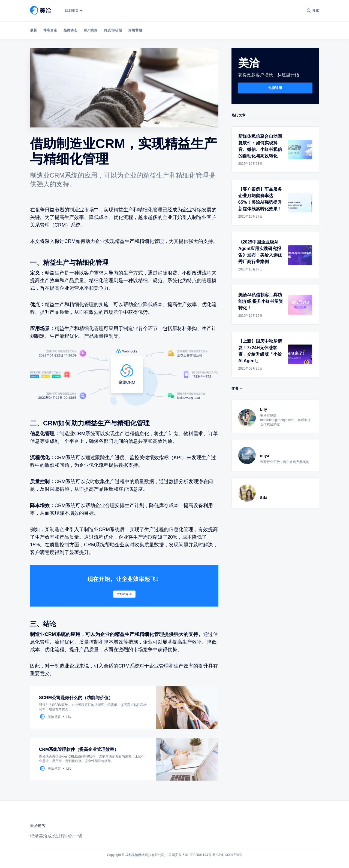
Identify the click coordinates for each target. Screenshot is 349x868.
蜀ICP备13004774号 (227, 855)
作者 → (237, 388)
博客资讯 (50, 30)
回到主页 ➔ (74, 11)
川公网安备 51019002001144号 (188, 855)
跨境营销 (135, 30)
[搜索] (313, 11)
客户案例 (91, 30)
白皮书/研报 (113, 30)
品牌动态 (70, 30)
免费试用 (275, 88)
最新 (33, 30)
